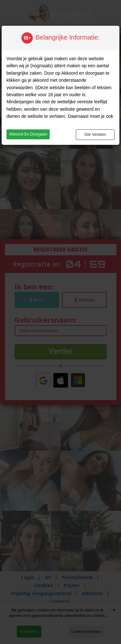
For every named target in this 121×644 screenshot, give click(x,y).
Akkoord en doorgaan (28, 134)
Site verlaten (95, 135)
